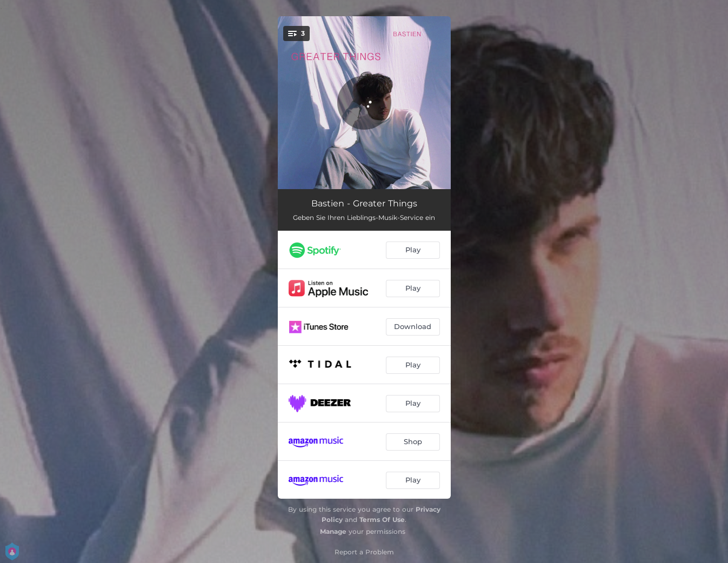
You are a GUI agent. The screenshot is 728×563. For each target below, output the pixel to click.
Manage (333, 531)
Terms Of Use (382, 520)
